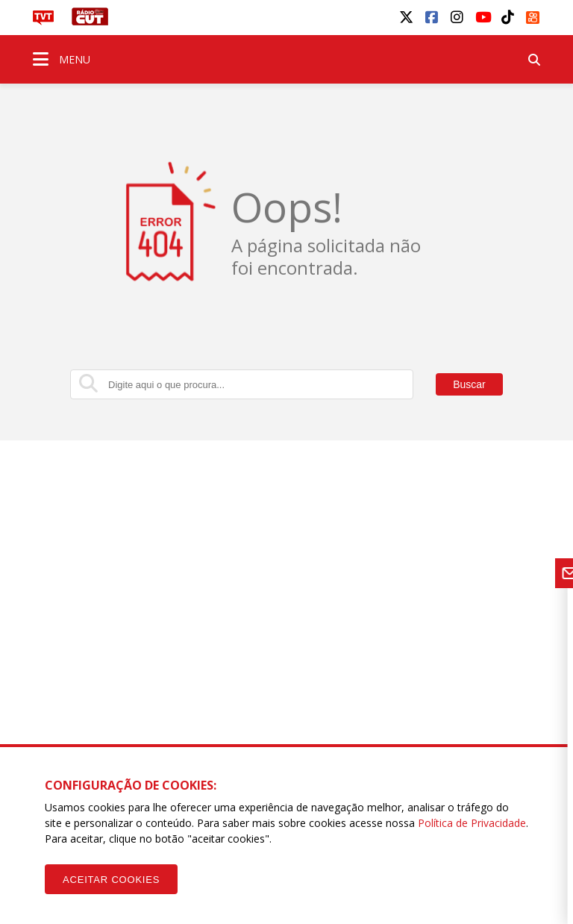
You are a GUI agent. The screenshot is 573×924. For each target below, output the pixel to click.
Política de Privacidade (472, 823)
